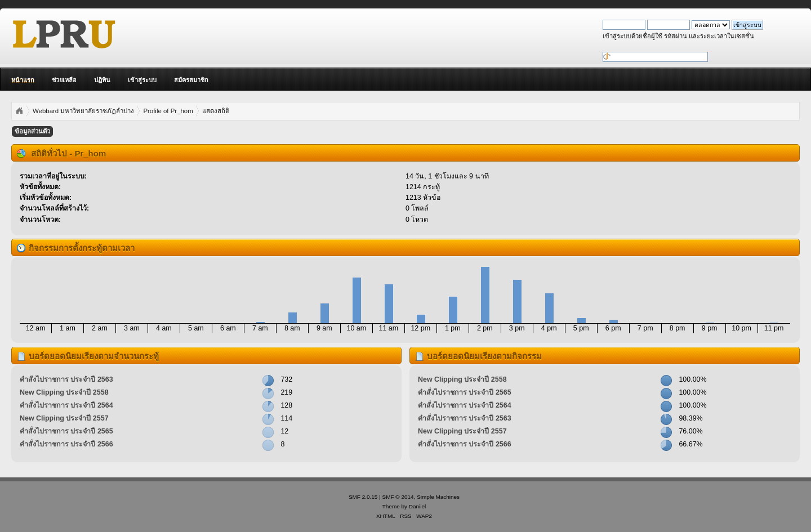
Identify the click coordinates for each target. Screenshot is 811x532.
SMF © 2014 (398, 497)
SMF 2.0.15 (363, 497)
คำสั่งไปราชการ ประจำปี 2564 (66, 405)
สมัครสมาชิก (191, 80)
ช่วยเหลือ (64, 80)
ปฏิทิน (102, 80)
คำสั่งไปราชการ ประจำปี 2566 (66, 444)
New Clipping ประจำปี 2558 (64, 392)
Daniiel (417, 506)
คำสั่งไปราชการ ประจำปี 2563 (66, 379)
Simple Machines (438, 497)
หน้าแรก (23, 80)
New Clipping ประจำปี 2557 (64, 418)
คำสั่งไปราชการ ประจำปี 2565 (66, 431)
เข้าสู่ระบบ (142, 80)
